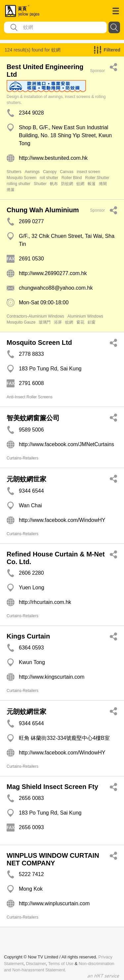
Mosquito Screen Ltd (39, 343)
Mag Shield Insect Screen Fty (52, 787)
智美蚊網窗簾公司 (33, 418)
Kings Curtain (28, 636)
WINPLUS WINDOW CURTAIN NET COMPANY (53, 859)
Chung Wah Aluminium (43, 210)
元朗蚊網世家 (26, 479)
